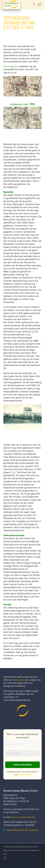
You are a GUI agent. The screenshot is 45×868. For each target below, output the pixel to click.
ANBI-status (19, 680)
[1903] (22, 118)
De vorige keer (11, 66)
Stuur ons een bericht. (23, 817)
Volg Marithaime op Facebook (22, 830)
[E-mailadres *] (22, 753)
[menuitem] (5, 858)
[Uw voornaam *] (22, 744)
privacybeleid (24, 775)
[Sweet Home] (22, 417)
